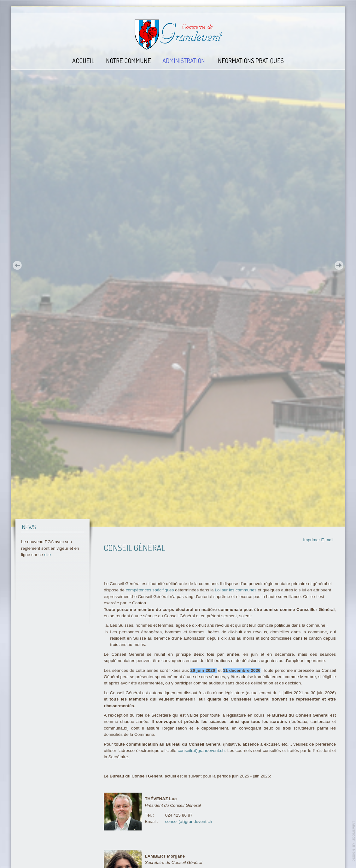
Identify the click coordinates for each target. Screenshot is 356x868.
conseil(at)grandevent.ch (201, 751)
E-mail (327, 540)
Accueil (83, 61)
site (47, 555)
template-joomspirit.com (354, 841)
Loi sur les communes (236, 590)
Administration (184, 61)
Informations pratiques (250, 61)
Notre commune (128, 61)
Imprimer (312, 540)
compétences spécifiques (150, 590)
